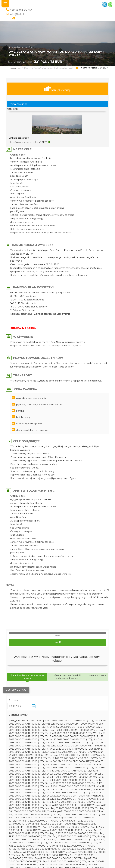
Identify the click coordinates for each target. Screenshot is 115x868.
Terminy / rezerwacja (57, 89)
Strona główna (15, 68)
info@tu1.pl (17, 14)
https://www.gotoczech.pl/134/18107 (28, 142)
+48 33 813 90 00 (21, 10)
